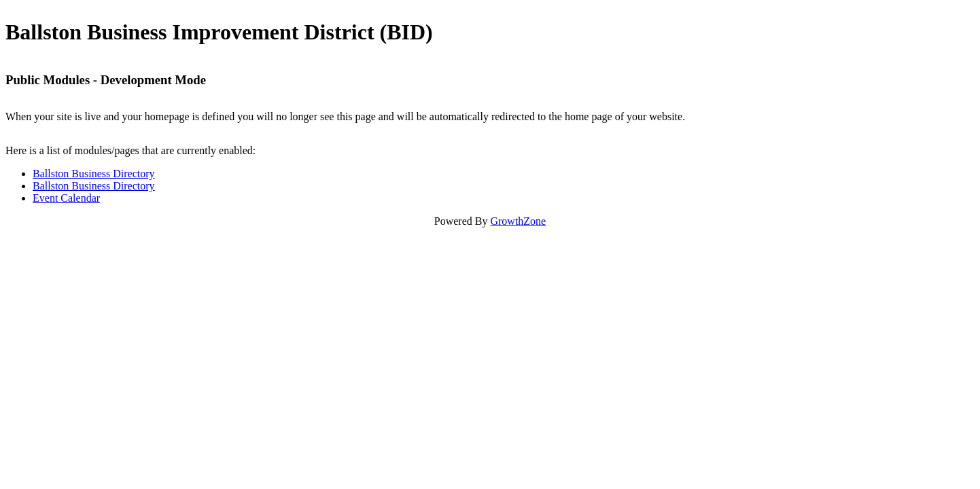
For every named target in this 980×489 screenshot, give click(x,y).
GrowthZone (518, 221)
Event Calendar (66, 198)
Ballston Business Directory (94, 174)
